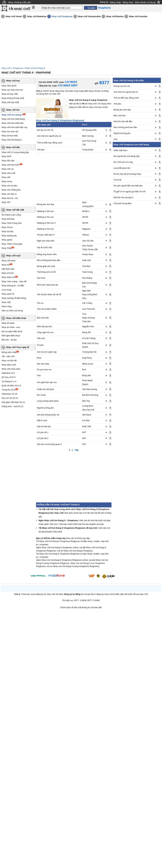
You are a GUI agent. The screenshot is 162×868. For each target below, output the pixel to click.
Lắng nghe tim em (45, 332)
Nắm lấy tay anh (44, 326)
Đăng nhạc (128, 2)
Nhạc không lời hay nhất (13, 98)
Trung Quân (88, 150)
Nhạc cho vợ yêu (9, 186)
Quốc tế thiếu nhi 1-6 (11, 386)
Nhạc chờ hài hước (11, 165)
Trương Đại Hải (89, 352)
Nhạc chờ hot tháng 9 (35, 68)
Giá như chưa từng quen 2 (49, 444)
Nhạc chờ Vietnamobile (89, 16)
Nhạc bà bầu (7, 231)
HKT (84, 432)
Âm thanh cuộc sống (11, 215)
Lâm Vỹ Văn (88, 241)
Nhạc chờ (6, 68)
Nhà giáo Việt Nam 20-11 (13, 402)
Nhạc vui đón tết (9, 361)
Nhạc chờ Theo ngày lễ (18, 347)
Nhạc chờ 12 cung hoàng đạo (15, 152)
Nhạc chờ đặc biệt (15, 210)
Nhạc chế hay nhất (10, 102)
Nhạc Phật (6, 248)
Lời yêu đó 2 (43, 438)
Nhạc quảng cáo (9, 236)
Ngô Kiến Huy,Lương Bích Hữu (90, 294)
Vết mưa (41, 338)
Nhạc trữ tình (8, 273)
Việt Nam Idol (8, 269)
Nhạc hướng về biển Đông (14, 298)
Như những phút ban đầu (49, 260)
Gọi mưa (41, 278)
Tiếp (77, 450)
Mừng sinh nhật (9, 352)
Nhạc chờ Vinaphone (62, 16)
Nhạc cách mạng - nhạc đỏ (14, 281)
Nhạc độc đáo (8, 161)
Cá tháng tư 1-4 (9, 381)
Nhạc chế (6, 177)
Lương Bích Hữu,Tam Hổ (88, 408)
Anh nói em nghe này (47, 352)
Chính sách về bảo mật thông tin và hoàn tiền (81, 607)
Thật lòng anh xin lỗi (46, 272)
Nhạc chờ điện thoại (16, 318)
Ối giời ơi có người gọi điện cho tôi (130, 192)
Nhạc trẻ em (7, 227)
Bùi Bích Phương (90, 395)
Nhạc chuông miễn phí (19, 2)
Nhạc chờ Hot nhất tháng (13, 119)
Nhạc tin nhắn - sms (11, 327)
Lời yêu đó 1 (43, 432)
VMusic (86, 235)
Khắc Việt (87, 426)
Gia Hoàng (87, 278)
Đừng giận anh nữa (46, 266)
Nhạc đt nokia (8, 323)
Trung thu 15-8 (8, 390)
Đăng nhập (115, 2)
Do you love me (44, 370)
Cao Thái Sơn (89, 309)
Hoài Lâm (87, 260)
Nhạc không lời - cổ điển (13, 286)
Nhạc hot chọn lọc (10, 131)
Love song (6, 290)
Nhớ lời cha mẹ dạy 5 (123, 197)
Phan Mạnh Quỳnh (87, 382)
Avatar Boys (88, 254)
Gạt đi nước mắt (44, 247)
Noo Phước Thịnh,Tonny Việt (90, 248)
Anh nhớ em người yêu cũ (49, 136)
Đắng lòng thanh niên (47, 254)
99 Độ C (86, 211)
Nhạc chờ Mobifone (37, 16)
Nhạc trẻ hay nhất (10, 94)
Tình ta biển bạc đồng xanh (50, 143)
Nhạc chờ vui (8, 169)
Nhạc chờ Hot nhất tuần (13, 123)
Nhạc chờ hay (13, 81)
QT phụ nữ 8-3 (9, 377)
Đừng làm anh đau (46, 204)
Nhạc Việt (6, 302)
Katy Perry (87, 358)
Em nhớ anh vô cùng (123, 162)
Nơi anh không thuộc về (48, 415)
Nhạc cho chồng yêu (11, 190)
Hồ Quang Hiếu (89, 130)
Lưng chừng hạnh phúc (48, 401)
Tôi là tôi (117, 180)
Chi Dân (86, 420)
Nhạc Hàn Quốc (9, 86)
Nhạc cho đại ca (9, 194)
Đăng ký (104, 2)
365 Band (87, 415)
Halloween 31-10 (9, 394)
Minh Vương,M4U (88, 204)
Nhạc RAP (6, 156)
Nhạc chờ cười (8, 173)
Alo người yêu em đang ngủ (127, 156)
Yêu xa (40, 303)
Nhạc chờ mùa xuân (11, 369)
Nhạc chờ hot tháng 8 (12, 140)
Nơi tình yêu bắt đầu (123, 121)
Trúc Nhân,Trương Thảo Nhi (88, 318)
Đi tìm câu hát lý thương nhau (127, 174)
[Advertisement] (137, 258)
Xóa (39, 375)
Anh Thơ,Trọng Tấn (89, 143)
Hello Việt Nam (120, 150)
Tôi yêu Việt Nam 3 (46, 235)
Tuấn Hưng (87, 272)
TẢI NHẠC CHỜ (19, 9)
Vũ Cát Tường (89, 338)
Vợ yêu (40, 345)
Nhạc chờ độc (13, 147)
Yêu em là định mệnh (47, 309)
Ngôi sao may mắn (46, 241)
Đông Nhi (86, 332)
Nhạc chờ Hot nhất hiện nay (15, 127)
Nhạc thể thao (8, 219)
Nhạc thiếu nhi (8, 277)
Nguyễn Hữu (88, 326)
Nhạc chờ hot (13, 110)
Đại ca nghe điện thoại (12, 331)
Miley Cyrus (88, 364)
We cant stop (43, 364)
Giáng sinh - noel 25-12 (12, 406)
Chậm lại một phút (45, 389)
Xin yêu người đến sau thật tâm (128, 186)
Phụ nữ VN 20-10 (10, 398)
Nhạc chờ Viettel (14, 16)
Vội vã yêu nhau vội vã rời (49, 294)
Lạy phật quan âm (122, 168)
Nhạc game (7, 240)
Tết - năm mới (8, 356)
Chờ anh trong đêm (123, 203)
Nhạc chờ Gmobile (138, 16)
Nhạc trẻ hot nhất (10, 136)
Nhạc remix (7, 181)
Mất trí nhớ (42, 420)
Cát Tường (87, 303)
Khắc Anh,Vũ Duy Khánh (90, 345)
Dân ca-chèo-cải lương (12, 311)
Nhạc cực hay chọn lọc (12, 90)
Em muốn (41, 395)
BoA (84, 370)
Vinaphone (18, 68)
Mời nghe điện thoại (11, 336)
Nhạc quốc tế (8, 294)
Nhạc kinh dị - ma (10, 198)
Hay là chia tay (44, 426)
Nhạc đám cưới (9, 365)
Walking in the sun (45, 211)
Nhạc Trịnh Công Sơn (12, 223)
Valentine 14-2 (8, 373)
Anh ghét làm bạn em (47, 382)
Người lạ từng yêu (45, 408)
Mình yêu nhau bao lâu (47, 285)
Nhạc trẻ (6, 265)
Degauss (86, 229)
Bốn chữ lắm (43, 318)
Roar (39, 358)
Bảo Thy (86, 401)
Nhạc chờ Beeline (115, 16)
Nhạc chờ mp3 (13, 256)
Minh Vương (88, 136)
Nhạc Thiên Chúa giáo (12, 244)
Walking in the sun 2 (46, 223)
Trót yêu (41, 150)
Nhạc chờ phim (9, 261)
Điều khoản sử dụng (145, 2)
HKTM (85, 217)
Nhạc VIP (6, 202)
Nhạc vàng (7, 306)
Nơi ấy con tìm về (45, 130)
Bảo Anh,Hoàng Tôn (89, 285)
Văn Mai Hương (90, 389)
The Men (86, 266)
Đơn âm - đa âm (9, 340)
